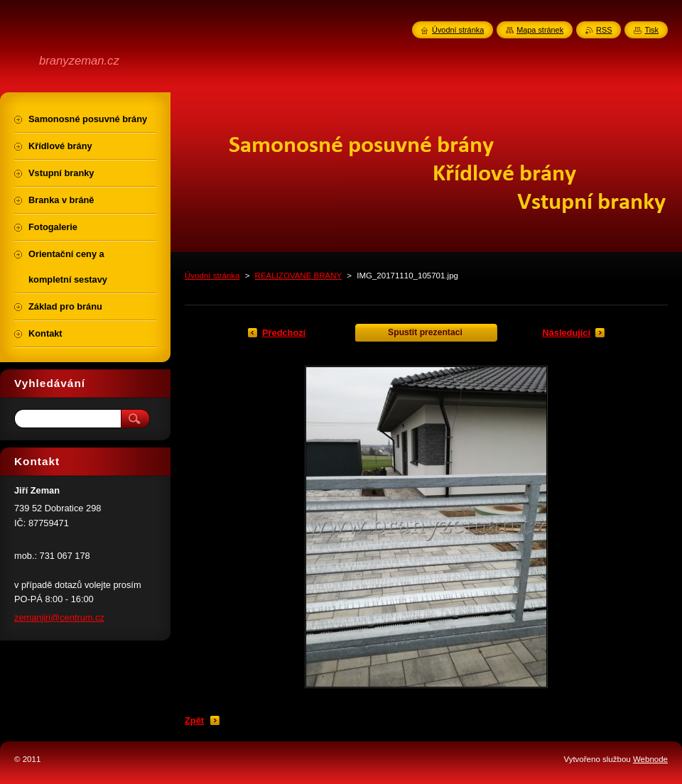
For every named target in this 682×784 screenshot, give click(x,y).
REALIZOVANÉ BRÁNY (298, 276)
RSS (604, 30)
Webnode (650, 759)
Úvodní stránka (212, 276)
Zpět (194, 720)
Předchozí (284, 333)
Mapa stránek (540, 30)
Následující (566, 333)
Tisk (651, 30)
